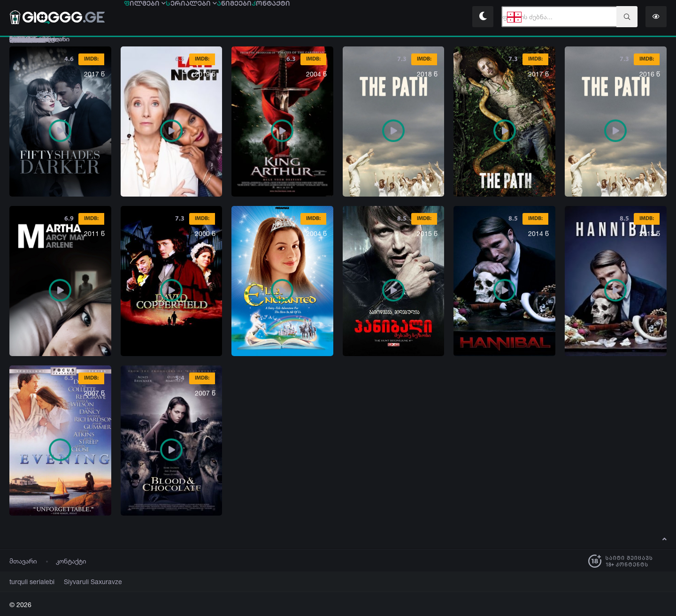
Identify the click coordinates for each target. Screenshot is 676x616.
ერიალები (234, 18)
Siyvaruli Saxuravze (82, 582)
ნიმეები (306, 18)
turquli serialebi (29, 582)
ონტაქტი (371, 18)
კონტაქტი (71, 561)
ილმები (159, 18)
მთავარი (23, 561)
